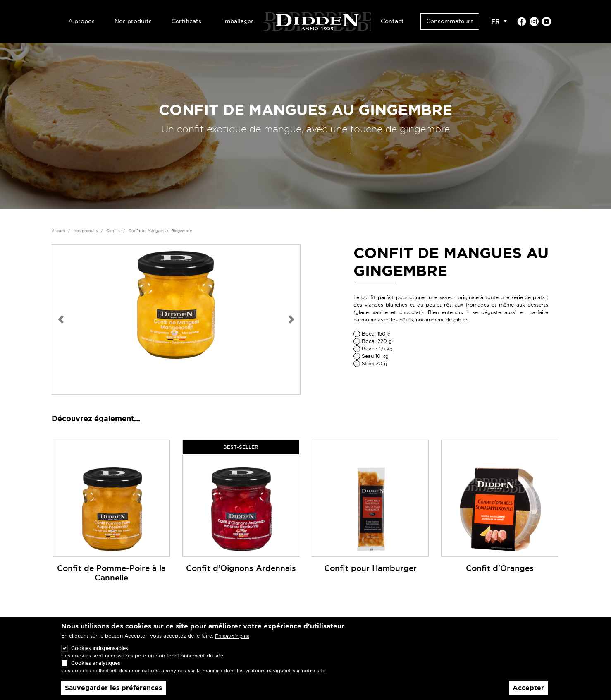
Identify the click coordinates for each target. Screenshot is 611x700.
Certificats (186, 21)
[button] (61, 319)
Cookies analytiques (96, 670)
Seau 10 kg (375, 356)
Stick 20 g (375, 363)
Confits (113, 231)
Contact (392, 21)
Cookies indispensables (100, 655)
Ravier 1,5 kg (377, 349)
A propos (81, 21)
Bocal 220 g (377, 341)
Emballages (237, 21)
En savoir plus (232, 643)
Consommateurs (450, 21)
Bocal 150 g (376, 334)
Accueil (58, 231)
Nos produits (133, 21)
